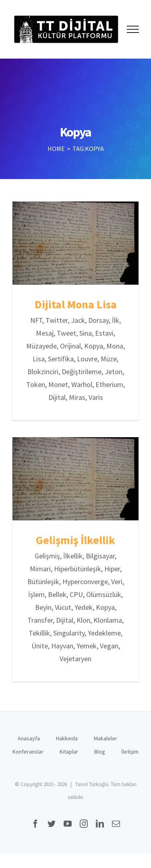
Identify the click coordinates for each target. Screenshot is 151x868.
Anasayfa (29, 738)
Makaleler (105, 738)
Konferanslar (28, 752)
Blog (100, 752)
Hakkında (67, 738)
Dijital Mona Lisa (76, 304)
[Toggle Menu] (133, 29)
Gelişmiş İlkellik (75, 540)
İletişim (130, 752)
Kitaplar (69, 752)
